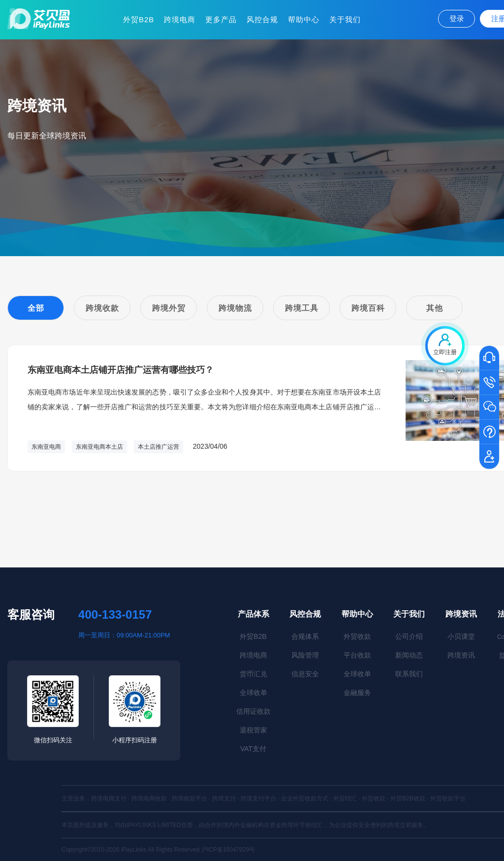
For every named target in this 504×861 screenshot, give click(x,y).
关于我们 (345, 19)
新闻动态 (409, 655)
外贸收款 (357, 636)
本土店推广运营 (158, 447)
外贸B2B (139, 19)
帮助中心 (304, 19)
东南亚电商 (46, 447)
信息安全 (305, 674)
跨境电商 (180, 19)
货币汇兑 (253, 674)
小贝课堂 (461, 636)
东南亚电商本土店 (99, 447)
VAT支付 (253, 749)
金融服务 (357, 693)
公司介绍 (409, 636)
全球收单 (253, 693)
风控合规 (262, 19)
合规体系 (305, 636)
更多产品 (221, 19)
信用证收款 (253, 711)
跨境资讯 (461, 614)
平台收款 (357, 655)
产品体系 (253, 614)
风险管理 (305, 655)
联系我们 (409, 674)
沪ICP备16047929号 (228, 850)
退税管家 (253, 730)
